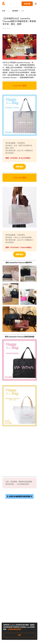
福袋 (24, 178)
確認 (20, 635)
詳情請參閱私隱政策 (15, 629)
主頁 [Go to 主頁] (4, 11)
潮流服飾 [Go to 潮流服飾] (15, 11)
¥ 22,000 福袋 (20, 86)
